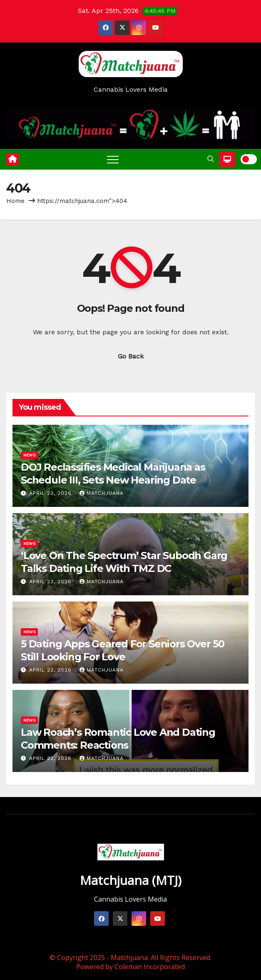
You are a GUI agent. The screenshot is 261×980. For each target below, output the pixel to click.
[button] (211, 159)
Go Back (131, 356)
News (29, 455)
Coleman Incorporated (150, 967)
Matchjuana (102, 493)
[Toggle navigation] (113, 159)
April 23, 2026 (51, 493)
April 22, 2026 (51, 670)
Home (15, 201)
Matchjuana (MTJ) (131, 880)
